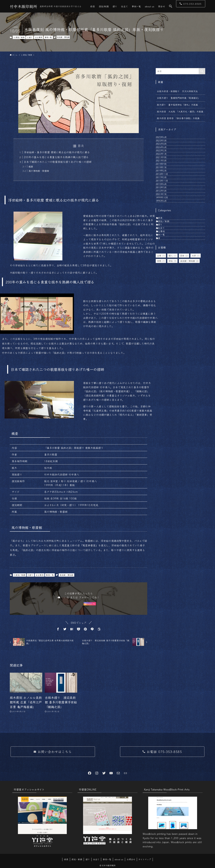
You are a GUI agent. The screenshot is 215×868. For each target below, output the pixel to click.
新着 (161, 328)
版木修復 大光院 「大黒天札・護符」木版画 (181, 111)
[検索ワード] (180, 71)
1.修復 (162, 288)
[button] (171, 6)
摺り (88, 859)
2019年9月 (165, 193)
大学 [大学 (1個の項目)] (196, 348)
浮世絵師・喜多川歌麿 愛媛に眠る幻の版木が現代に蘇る (57, 152)
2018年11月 (165, 213)
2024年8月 (165, 152)
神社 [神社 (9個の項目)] (172, 353)
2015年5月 (165, 240)
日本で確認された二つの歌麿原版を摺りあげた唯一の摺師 (58, 162)
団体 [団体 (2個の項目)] (184, 348)
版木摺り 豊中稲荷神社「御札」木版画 (177, 105)
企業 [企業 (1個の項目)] (161, 348)
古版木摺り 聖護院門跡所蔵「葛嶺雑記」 (179, 98)
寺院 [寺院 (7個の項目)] (161, 353)
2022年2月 (165, 166)
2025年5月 (165, 145)
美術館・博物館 (63, 37)
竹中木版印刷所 (23, 6)
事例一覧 (48, 37)
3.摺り (30, 37)
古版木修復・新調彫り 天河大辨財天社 (177, 91)
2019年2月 (165, 206)
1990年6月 (165, 267)
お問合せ (131, 859)
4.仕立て (164, 308)
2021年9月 (165, 179)
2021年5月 (165, 186)
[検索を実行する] (202, 71)
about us (119, 859)
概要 (31, 166)
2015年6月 (165, 233)
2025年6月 (165, 139)
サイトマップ (145, 859)
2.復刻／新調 (19, 37)
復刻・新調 (77, 859)
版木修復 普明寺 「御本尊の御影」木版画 (178, 118)
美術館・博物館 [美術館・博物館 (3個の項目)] (189, 353)
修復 (66, 859)
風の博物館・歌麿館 (39, 171)
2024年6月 (165, 159)
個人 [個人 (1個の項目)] (172, 348)
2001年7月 (165, 254)
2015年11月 (165, 227)
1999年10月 (165, 260)
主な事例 (39, 37)
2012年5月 (165, 247)
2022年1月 (165, 172)
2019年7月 (165, 200)
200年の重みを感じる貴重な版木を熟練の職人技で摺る (56, 157)
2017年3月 (165, 220)
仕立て (96, 859)
